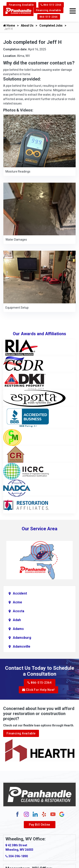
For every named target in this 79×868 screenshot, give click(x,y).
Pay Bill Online (39, 825)
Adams (18, 629)
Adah (17, 620)
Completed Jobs (51, 25)
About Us (27, 25)
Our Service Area (39, 529)
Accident (20, 593)
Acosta (19, 611)
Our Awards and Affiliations (39, 334)
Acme (17, 602)
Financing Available (21, 5)
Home (9, 25)
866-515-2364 (51, 5)
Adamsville (22, 646)
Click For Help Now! (38, 690)
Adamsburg (22, 638)
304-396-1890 (17, 856)
